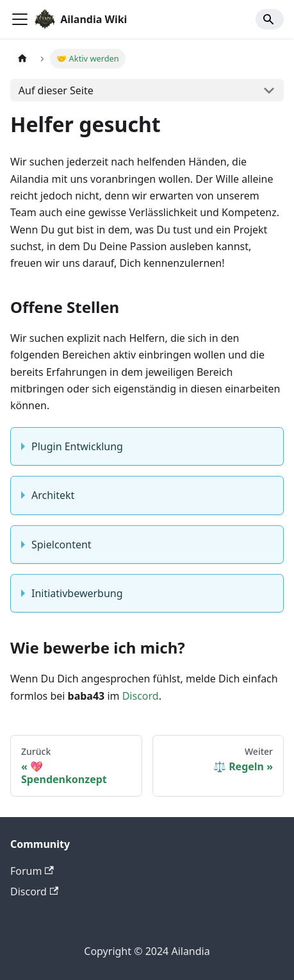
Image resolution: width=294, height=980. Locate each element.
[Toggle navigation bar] (20, 19)
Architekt (53, 495)
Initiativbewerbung (77, 593)
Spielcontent (61, 545)
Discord (141, 696)
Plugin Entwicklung (77, 446)
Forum (32, 871)
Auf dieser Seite (56, 90)
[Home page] (22, 59)
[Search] (270, 19)
